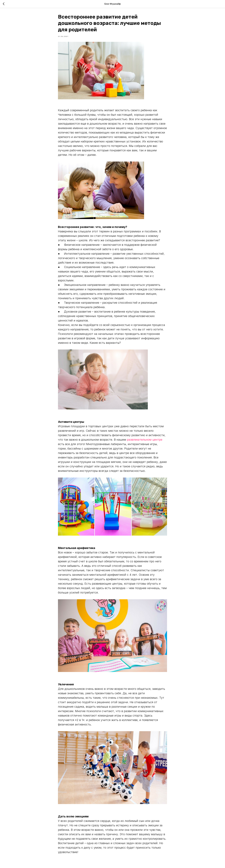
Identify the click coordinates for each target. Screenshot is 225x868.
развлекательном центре (145, 440)
